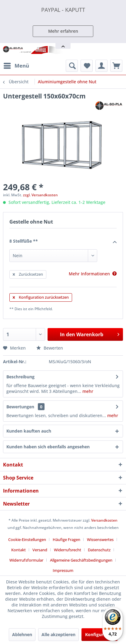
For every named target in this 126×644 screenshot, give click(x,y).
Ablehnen (22, 634)
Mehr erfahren (63, 31)
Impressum (63, 570)
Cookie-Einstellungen (27, 539)
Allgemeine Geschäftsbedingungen (81, 560)
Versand (40, 550)
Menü (16, 65)
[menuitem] (16, 66)
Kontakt (18, 550)
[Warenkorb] (116, 66)
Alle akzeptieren (58, 634)
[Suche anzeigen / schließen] (72, 66)
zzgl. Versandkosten (40, 195)
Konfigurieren (99, 634)
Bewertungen (20, 407)
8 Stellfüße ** (63, 241)
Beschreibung (20, 377)
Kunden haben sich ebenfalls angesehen (48, 447)
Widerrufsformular (26, 560)
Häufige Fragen (66, 539)
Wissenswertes (100, 539)
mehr (87, 391)
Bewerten (50, 348)
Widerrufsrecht (68, 550)
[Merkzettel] (87, 66)
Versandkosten (104, 520)
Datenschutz (99, 550)
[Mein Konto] (101, 66)
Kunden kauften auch (29, 431)
